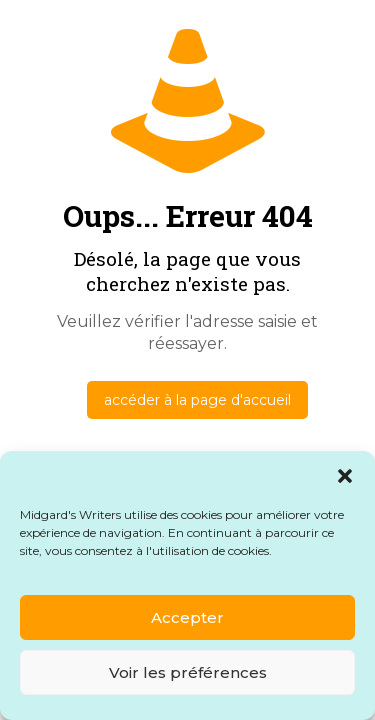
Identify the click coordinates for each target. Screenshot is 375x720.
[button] (345, 476)
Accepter (187, 617)
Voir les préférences (188, 672)
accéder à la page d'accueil (197, 400)
